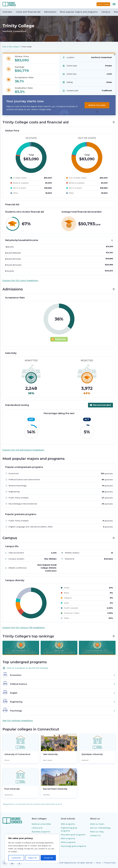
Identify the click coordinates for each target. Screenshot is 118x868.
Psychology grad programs (74, 846)
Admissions (50, 12)
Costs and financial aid (28, 12)
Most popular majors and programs (79, 12)
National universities (41, 824)
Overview (7, 12)
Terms (98, 863)
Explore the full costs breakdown (20, 280)
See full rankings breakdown (18, 720)
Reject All (32, 858)
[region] (32, 849)
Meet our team (97, 824)
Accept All (48, 858)
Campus (106, 12)
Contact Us (95, 835)
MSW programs (68, 842)
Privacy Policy (110, 863)
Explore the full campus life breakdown (24, 627)
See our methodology (100, 828)
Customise (16, 858)
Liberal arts (37, 828)
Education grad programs (73, 835)
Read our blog (97, 832)
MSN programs (68, 838)
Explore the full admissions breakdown (23, 450)
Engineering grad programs (69, 829)
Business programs (41, 832)
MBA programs (68, 824)
